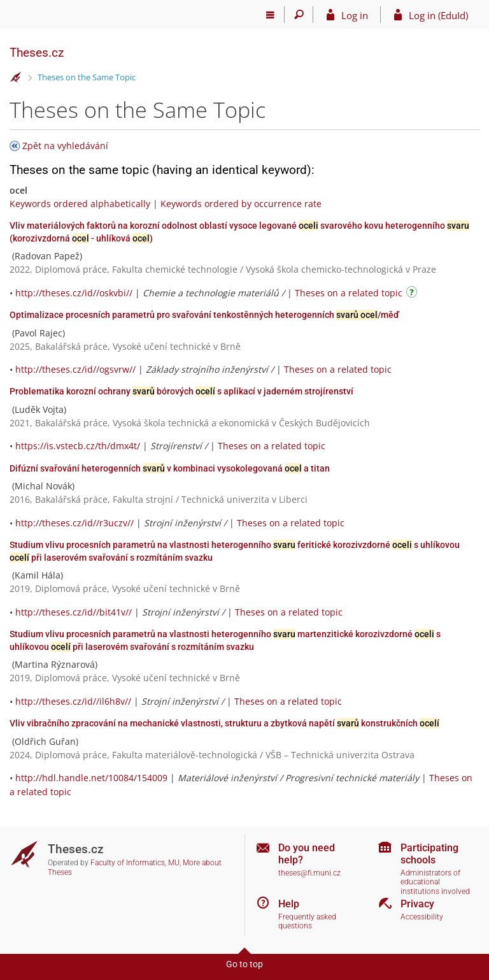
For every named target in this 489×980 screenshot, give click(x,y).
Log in (355, 15)
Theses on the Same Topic (87, 77)
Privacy (417, 904)
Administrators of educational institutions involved (435, 882)
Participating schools (429, 854)
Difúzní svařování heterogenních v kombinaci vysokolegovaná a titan (170, 468)
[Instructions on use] (413, 294)
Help (289, 904)
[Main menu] (270, 15)
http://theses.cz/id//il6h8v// (73, 701)
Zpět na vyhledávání (65, 146)
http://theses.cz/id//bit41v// (74, 612)
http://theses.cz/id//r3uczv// (74, 523)
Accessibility (422, 917)
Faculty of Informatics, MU (135, 863)
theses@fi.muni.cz (309, 873)
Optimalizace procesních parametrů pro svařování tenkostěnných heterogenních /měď (204, 315)
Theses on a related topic (349, 293)
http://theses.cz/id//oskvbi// (74, 293)
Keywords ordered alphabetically (80, 204)
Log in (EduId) (438, 15)
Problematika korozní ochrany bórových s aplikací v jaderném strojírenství (181, 391)
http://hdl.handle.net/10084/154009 (91, 778)
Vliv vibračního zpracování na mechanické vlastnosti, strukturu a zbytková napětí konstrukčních (224, 723)
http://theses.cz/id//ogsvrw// (75, 369)
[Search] (299, 15)
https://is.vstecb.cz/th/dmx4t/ (78, 446)
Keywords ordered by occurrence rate (241, 204)
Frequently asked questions (307, 922)
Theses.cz (37, 53)
